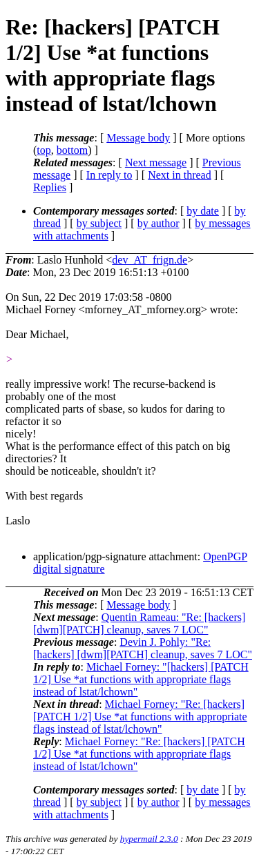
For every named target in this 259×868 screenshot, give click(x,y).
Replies (50, 187)
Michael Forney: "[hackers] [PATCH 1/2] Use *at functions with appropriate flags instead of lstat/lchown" (141, 679)
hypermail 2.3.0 (149, 839)
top (44, 150)
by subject (99, 223)
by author (159, 223)
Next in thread (180, 175)
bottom (72, 150)
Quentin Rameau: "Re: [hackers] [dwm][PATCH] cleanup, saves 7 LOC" (139, 623)
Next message (156, 162)
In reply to (109, 175)
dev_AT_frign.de (150, 260)
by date (203, 211)
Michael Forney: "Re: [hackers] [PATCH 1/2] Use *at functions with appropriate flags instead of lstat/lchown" (140, 717)
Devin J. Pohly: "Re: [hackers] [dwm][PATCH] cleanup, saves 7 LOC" (143, 648)
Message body (138, 138)
